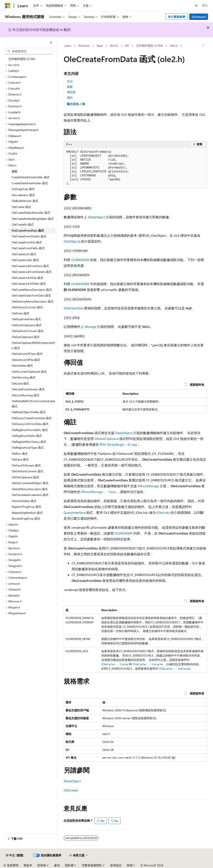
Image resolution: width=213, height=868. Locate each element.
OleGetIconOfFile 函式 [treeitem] (26, 360)
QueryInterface (74, 512)
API (127, 46)
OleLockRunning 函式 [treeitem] (25, 395)
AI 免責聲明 (11, 865)
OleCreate (71, 790)
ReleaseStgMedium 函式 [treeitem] (27, 513)
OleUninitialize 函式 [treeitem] (24, 501)
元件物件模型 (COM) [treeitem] (22, 59)
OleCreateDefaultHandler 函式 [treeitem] (31, 213)
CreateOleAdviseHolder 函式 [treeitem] (30, 183)
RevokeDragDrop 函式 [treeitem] (26, 518)
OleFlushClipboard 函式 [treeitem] (27, 325)
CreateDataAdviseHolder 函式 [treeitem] (31, 177)
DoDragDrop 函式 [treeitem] (23, 189)
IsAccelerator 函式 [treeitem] (23, 195)
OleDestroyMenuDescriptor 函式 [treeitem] (33, 301)
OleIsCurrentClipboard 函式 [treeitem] (29, 372)
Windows (84, 46)
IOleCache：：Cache (115, 664)
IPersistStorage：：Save (98, 492)
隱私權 (69, 865)
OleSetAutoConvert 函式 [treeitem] (27, 471)
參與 (57, 865)
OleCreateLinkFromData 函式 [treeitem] (30, 266)
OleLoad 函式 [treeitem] (20, 383)
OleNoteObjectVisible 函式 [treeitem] (29, 412)
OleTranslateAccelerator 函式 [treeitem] (30, 495)
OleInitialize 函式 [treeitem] (22, 366)
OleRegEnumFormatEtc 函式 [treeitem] (30, 430)
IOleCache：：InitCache (175, 668)
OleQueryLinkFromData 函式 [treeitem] (30, 424)
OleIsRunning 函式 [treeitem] (24, 377)
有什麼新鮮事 (177, 17)
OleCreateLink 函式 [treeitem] (24, 254)
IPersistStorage (148, 486)
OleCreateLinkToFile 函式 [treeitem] (27, 278)
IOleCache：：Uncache (148, 664)
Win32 (114, 46)
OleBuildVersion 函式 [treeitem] (25, 201)
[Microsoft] (8, 6)
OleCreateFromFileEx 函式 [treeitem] (28, 248)
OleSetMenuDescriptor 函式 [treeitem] (30, 489)
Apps (100, 46)
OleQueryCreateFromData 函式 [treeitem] (32, 418)
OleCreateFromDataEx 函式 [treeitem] (29, 236)
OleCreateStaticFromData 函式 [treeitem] (31, 295)
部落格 (42, 865)
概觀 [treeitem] (15, 171)
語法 (70, 81)
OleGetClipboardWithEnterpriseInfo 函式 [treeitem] (33, 345)
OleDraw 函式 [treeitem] (20, 313)
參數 (70, 87)
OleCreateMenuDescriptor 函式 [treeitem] (32, 290)
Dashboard (199, 17)
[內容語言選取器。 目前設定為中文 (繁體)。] (15, 855)
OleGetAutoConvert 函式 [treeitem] (28, 331)
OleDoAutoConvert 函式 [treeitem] (27, 307)
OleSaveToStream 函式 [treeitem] (26, 465)
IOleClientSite (73, 308)
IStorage (90, 327)
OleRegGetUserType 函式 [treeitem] (28, 447)
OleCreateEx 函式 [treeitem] (23, 224)
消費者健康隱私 (92, 865)
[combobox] (28, 51)
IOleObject (71, 241)
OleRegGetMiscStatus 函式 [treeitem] (29, 442)
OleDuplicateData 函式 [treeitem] (26, 319)
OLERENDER (80, 260)
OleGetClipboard (106, 439)
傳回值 (71, 92)
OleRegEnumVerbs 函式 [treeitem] (27, 436)
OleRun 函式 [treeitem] (20, 454)
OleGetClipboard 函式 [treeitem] (26, 337)
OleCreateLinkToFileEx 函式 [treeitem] (29, 284)
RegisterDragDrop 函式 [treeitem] (26, 507)
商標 (130, 865)
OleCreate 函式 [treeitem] (21, 207)
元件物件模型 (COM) (149, 46)
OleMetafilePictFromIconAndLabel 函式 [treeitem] (33, 404)
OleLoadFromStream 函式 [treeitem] (28, 389)
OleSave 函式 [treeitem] (20, 459)
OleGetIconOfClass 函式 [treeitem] (27, 354)
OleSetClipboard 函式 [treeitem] (25, 477)
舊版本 (28, 865)
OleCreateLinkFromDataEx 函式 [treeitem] (32, 272)
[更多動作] (203, 46)
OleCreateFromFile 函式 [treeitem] (27, 242)
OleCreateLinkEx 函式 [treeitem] (25, 260)
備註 (70, 97)
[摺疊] (51, 43)
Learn (68, 46)
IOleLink (163, 512)
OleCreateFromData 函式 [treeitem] (28, 230)
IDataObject (96, 217)
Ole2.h (174, 46)
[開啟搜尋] (196, 6)
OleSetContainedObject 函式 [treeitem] (30, 483)
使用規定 (116, 865)
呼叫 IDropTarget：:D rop (118, 444)
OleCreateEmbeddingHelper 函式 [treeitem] (33, 219)
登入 (205, 5)
